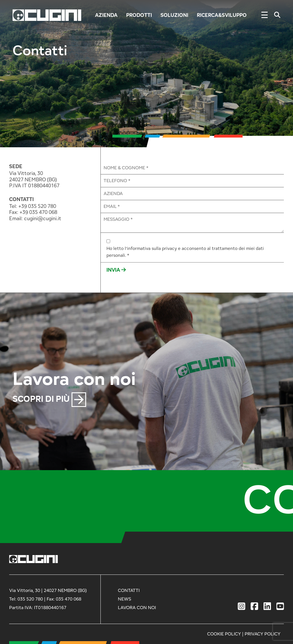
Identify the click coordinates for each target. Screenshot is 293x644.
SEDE (16, 166)
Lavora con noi (74, 378)
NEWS (124, 599)
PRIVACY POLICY (263, 634)
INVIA (116, 270)
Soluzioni (174, 15)
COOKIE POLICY (224, 634)
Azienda (106, 15)
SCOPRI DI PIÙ (49, 399)
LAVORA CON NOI (137, 608)
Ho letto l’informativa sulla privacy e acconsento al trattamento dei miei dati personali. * (185, 252)
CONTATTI (21, 199)
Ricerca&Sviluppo (222, 15)
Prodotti (139, 15)
